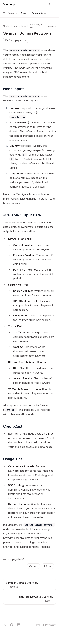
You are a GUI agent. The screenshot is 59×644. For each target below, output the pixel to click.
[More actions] (55, 4)
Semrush (51, 26)
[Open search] (44, 4)
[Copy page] (13, 40)
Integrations (20, 26)
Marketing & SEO (36, 26)
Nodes (7, 26)
